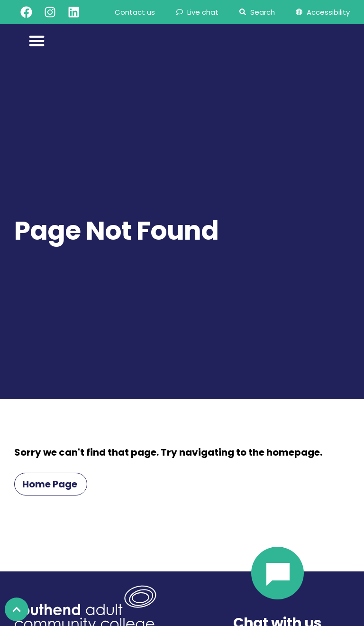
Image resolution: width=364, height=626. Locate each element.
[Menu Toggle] (37, 41)
